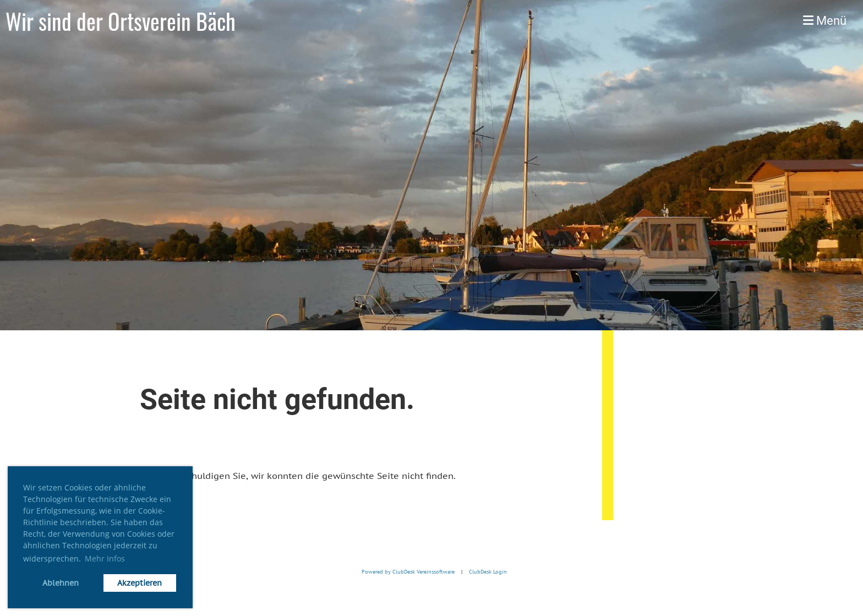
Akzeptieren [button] (140, 583)
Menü (825, 21)
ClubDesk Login (488, 572)
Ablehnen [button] (61, 583)
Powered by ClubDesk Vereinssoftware (405, 572)
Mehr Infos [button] (105, 558)
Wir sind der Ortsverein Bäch (121, 21)
